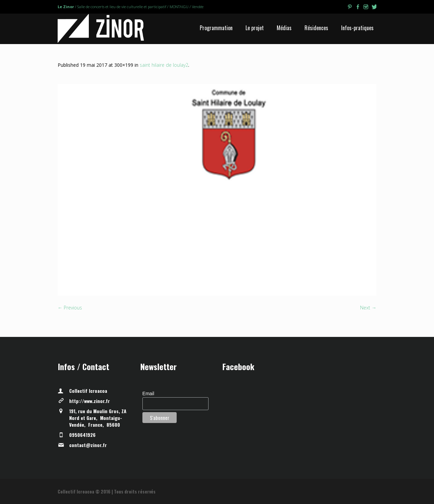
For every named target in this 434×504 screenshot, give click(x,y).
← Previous (70, 308)
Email (148, 394)
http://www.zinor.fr (90, 401)
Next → (368, 308)
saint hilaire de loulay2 (164, 65)
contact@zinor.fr (88, 445)
